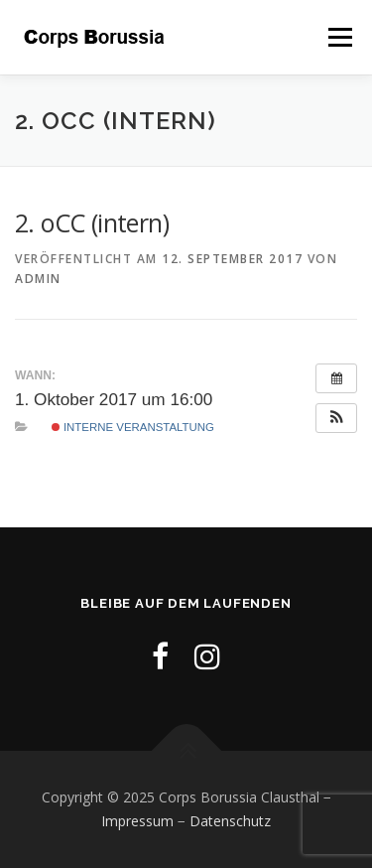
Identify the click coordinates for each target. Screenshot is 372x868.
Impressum (137, 821)
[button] (336, 418)
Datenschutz (230, 821)
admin (38, 279)
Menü (339, 37)
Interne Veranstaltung (133, 427)
